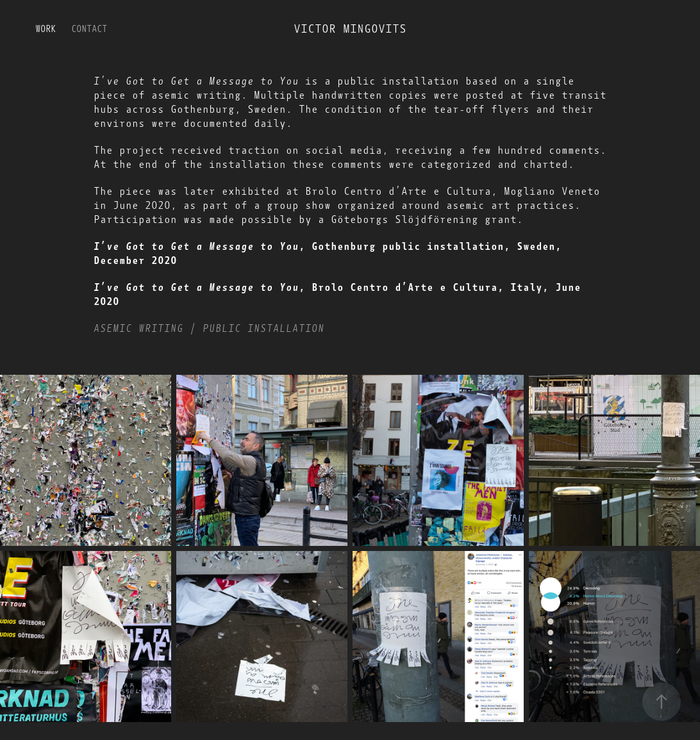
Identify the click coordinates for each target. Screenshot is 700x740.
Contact (89, 29)
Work (46, 29)
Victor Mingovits (350, 29)
